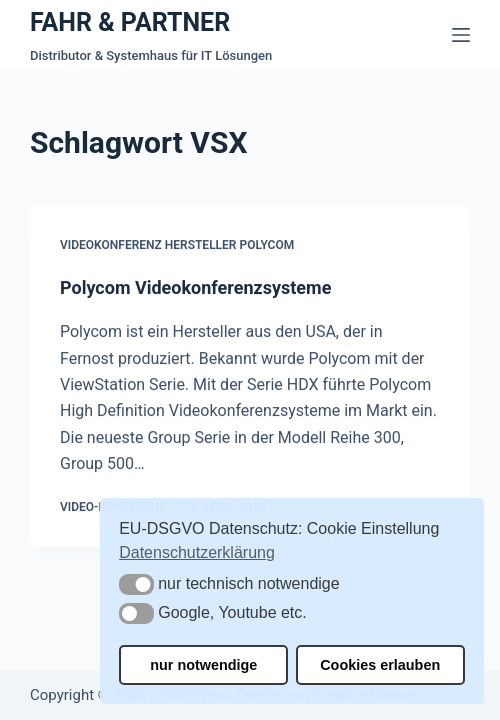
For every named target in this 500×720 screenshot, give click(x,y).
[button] (136, 584)
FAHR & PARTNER (130, 22)
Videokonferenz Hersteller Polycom (177, 246)
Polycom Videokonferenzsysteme (195, 287)
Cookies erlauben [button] (380, 665)
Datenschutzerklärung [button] (197, 552)
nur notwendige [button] (203, 665)
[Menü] (461, 35)
